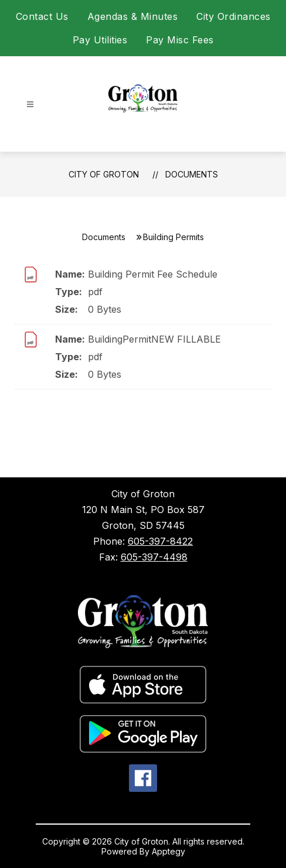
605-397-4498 (154, 557)
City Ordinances (234, 16)
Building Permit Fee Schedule (153, 274)
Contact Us (42, 16)
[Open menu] (30, 105)
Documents (192, 174)
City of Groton (104, 174)
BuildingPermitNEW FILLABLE (154, 339)
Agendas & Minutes (133, 16)
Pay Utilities (100, 40)
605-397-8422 (160, 541)
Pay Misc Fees (180, 40)
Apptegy (168, 851)
